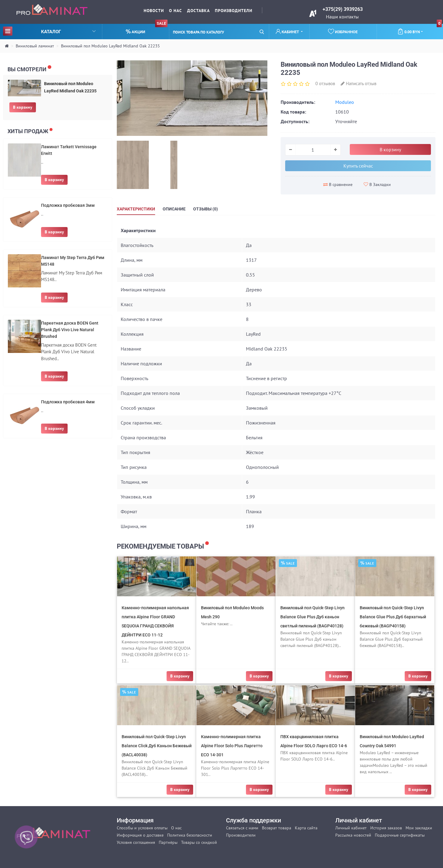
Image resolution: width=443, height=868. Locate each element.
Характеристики (136, 209)
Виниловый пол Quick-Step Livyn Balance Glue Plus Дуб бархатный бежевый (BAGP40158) (393, 617)
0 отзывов (325, 83)
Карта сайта (306, 828)
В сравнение (338, 184)
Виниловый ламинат (35, 46)
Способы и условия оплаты (142, 828)
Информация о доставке (140, 835)
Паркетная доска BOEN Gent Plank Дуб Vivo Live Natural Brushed (70, 330)
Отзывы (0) (206, 209)
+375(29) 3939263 (343, 9)
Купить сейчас (358, 166)
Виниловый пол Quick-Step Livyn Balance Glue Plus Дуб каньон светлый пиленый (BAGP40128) (312, 617)
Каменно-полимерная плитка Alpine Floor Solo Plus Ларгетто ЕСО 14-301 (232, 746)
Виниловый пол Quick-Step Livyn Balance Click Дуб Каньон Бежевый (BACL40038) (157, 746)
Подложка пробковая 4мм (68, 402)
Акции (147, 29)
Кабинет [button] (288, 32)
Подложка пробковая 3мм (68, 205)
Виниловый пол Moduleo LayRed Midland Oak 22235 (110, 46)
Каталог (49, 31)
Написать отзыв (359, 83)
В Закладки (377, 184)
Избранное (343, 31)
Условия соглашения (136, 842)
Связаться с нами (242, 828)
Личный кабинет (351, 828)
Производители (234, 11)
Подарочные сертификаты (400, 835)
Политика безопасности (190, 835)
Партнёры (168, 842)
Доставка (198, 11)
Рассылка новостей (353, 835)
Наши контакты (342, 17)
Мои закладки (419, 828)
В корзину (23, 107)
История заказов (386, 828)
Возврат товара (277, 828)
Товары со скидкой (199, 842)
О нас (175, 11)
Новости (154, 11)
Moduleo (345, 102)
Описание (174, 209)
